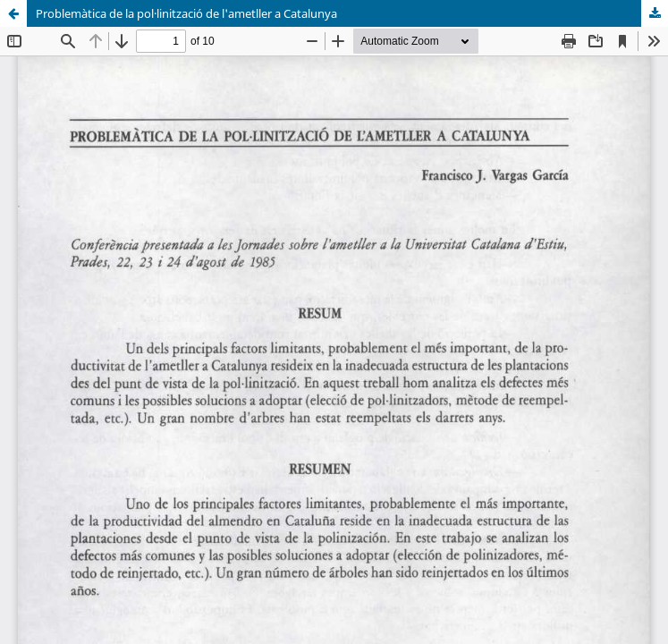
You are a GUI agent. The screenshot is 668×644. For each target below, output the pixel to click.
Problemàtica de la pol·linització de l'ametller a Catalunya (186, 13)
